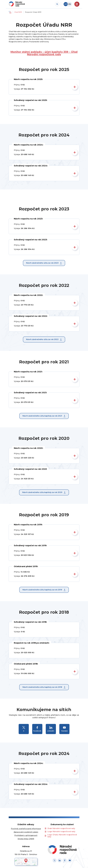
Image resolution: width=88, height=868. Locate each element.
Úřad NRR (18, 12)
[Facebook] (65, 860)
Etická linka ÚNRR (26, 839)
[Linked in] (60, 860)
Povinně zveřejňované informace (26, 829)
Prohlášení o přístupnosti (26, 835)
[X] (55, 860)
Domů (10, 12)
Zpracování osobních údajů (26, 832)
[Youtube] (70, 860)
